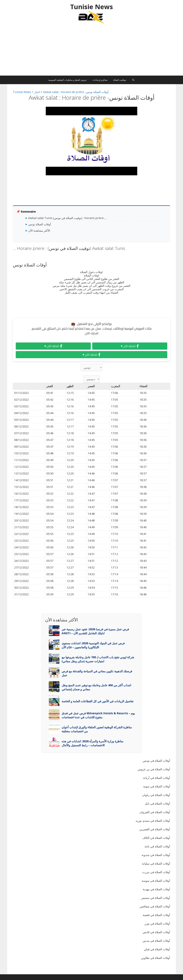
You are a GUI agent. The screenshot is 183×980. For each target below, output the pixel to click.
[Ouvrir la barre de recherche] (133, 80)
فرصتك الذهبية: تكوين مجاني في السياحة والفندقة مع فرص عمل (97, 673)
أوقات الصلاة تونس (40, 224)
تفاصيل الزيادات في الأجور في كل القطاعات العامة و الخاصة (98, 701)
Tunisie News (92, 7)
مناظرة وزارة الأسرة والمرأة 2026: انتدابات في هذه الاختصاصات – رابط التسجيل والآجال (92, 743)
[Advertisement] (91, 51)
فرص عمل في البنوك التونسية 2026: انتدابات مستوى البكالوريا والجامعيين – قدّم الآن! (93, 645)
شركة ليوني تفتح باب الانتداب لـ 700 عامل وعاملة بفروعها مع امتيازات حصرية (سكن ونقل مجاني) (98, 659)
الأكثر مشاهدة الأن (39, 231)
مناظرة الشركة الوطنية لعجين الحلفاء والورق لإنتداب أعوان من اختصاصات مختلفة (97, 729)
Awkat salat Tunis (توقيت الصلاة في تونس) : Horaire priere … (67, 218)
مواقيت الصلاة (120, 80)
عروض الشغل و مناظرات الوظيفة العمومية (68, 80)
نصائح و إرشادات (100, 80)
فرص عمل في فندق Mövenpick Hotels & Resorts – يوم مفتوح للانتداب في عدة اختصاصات (98, 715)
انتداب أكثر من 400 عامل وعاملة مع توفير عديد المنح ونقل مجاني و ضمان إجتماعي (96, 687)
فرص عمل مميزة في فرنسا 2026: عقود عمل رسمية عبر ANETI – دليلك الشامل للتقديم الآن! (95, 631)
